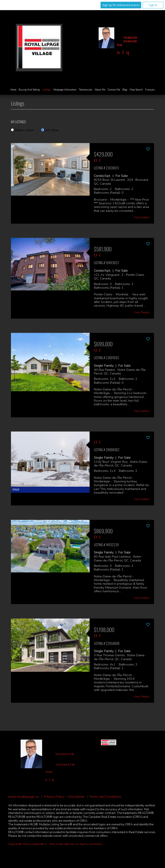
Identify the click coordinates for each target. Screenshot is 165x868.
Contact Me (114, 90)
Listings (47, 90)
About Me (100, 90)
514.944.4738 (130, 38)
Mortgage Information (65, 90)
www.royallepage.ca (23, 797)
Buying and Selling (29, 90)
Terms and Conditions (105, 797)
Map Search (136, 90)
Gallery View (22, 130)
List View (50, 130)
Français (150, 90)
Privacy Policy (54, 797)
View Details (142, 217)
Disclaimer (77, 797)
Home (13, 90)
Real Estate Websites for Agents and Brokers (76, 844)
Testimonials (86, 90)
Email (120, 45)
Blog (125, 90)
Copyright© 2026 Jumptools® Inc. (28, 844)
